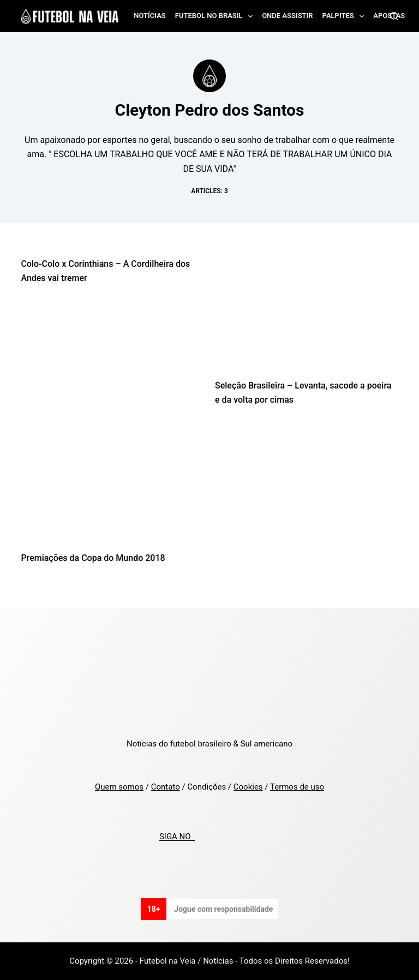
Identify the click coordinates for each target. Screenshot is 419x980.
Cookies (248, 787)
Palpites (346, 16)
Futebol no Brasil (216, 16)
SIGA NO (177, 837)
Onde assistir (287, 16)
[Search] (394, 16)
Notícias (150, 16)
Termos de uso (297, 787)
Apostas (389, 16)
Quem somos (119, 787)
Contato (166, 787)
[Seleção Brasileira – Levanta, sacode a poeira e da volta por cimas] (307, 317)
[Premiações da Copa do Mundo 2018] (112, 489)
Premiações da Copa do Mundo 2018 (93, 558)
